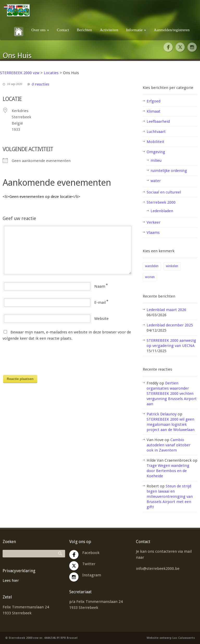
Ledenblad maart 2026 (166, 310)
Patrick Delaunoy (162, 414)
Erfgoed (154, 101)
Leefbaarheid (158, 121)
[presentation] (42, 359)
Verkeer (154, 222)
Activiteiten (109, 30)
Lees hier (11, 581)
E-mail (100, 302)
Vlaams (153, 233)
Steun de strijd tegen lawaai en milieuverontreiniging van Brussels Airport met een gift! (170, 497)
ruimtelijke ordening (169, 171)
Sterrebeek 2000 (161, 202)
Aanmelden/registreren (172, 30)
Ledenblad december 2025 (170, 325)
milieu (156, 160)
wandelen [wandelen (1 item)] (152, 266)
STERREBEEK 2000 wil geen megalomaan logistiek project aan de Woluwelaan (171, 424)
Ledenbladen (162, 211)
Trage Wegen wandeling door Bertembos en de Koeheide (168, 471)
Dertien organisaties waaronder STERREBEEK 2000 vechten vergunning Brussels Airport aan (172, 394)
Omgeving (156, 152)
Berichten (84, 30)
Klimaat (154, 111)
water (156, 181)
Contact (63, 30)
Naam (100, 286)
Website (101, 319)
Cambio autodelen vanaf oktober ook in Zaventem (168, 445)
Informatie (136, 30)
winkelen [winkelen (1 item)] (172, 266)
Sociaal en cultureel (164, 192)
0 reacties (40, 84)
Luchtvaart (156, 132)
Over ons (40, 30)
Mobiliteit (155, 142)
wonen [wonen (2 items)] (150, 277)
